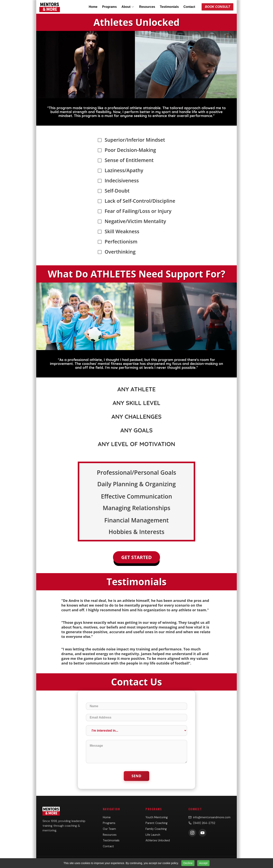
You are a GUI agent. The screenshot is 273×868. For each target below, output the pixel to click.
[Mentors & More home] (50, 7)
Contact (189, 7)
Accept (203, 863)
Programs (109, 7)
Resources (147, 7)
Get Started (136, 557)
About (128, 7)
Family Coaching (156, 829)
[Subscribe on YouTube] (202, 833)
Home (93, 7)
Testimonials (169, 7)
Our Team (109, 829)
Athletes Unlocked (158, 840)
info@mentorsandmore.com (209, 817)
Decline (188, 863)
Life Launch (153, 835)
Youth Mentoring (157, 817)
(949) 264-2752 (202, 823)
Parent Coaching (156, 823)
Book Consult (217, 7)
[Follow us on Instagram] (192, 833)
